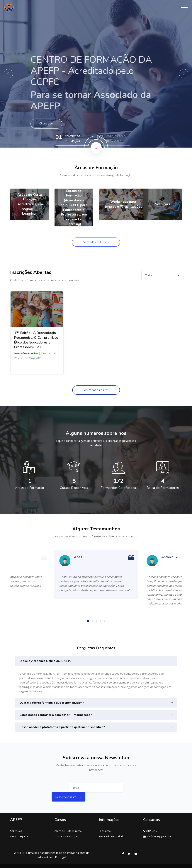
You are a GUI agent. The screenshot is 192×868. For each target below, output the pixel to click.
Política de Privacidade (112, 827)
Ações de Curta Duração (68, 822)
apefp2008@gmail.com (157, 827)
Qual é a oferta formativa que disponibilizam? (52, 703)
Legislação (105, 822)
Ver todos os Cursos (96, 242)
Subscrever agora (124, 789)
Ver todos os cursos (96, 390)
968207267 (150, 822)
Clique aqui (47, 129)
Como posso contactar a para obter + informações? (56, 715)
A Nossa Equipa (19, 827)
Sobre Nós (16, 822)
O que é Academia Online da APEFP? (45, 661)
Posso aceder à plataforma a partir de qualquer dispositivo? (62, 727)
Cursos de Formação (66, 827)
